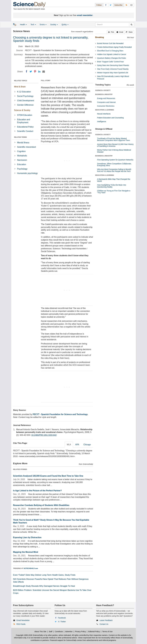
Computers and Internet (106, 102)
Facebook (62, 618)
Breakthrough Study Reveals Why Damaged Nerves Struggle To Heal (44, 586)
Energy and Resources (106, 98)
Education (22, 164)
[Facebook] (27, 71)
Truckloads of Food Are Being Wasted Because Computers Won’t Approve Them (114, 139)
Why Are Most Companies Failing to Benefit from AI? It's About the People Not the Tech (114, 170)
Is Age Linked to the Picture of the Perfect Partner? (37, 491)
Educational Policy (25, 127)
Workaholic (22, 156)
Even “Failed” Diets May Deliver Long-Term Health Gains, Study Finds (44, 575)
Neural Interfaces (104, 114)
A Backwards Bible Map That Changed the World (114, 180)
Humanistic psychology (27, 173)
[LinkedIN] (39, 71)
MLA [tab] (69, 445)
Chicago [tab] (87, 445)
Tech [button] (33, 25)
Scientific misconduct (26, 147)
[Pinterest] (35, 71)
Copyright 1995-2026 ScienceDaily (29, 635)
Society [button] (54, 25)
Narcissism (22, 160)
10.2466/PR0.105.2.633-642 (44, 435)
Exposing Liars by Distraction (27, 537)
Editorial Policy (94, 632)
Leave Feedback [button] (106, 620)
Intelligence (102, 121)
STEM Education (25, 115)
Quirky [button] (65, 25)
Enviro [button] (43, 25)
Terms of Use (107, 632)
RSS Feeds (21, 624)
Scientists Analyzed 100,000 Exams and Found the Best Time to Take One (48, 476)
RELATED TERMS (20, 137)
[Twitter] (31, 71)
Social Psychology (25, 96)
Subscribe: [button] (119, 5)
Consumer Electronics (106, 106)
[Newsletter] (131, 5)
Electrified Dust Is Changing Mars (110, 51)
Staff (51, 632)
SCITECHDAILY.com (31, 568)
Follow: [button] (99, 5)
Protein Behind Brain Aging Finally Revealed (114, 47)
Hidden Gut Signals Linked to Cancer (112, 54)
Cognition (21, 151)
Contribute (59, 632)
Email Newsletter (23, 620)
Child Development (26, 101)
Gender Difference (25, 105)
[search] (131, 25)
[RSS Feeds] (127, 5)
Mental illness (23, 143)
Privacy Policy (80, 632)
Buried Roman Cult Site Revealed (110, 43)
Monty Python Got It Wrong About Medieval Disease (114, 151)
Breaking (100, 37)
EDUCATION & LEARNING (105, 110)
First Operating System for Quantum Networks (115, 160)
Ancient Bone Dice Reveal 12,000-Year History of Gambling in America (115, 145)
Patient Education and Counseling (110, 118)
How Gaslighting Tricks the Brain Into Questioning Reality (112, 186)
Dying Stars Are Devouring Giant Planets (113, 65)
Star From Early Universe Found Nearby (113, 69)
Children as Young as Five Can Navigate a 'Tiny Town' (114, 192)
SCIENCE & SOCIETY (103, 90)
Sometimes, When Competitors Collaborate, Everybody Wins (114, 165)
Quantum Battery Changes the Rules (112, 58)
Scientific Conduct (25, 131)
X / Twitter (62, 622)
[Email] (44, 71)
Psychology (22, 169)
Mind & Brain (20, 87)
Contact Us (104, 624)
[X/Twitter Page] (111, 5)
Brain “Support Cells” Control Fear (110, 62)
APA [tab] (77, 445)
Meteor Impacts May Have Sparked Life (113, 73)
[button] (111, 32)
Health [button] (23, 25)
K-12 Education (24, 92)
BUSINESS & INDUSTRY (104, 94)
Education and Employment (23, 121)
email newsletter (85, 15)
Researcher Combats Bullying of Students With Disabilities (41, 505)
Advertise (69, 632)
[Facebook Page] (106, 5)
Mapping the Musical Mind (26, 552)
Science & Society (22, 110)
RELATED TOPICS (21, 81)
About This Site (40, 632)
